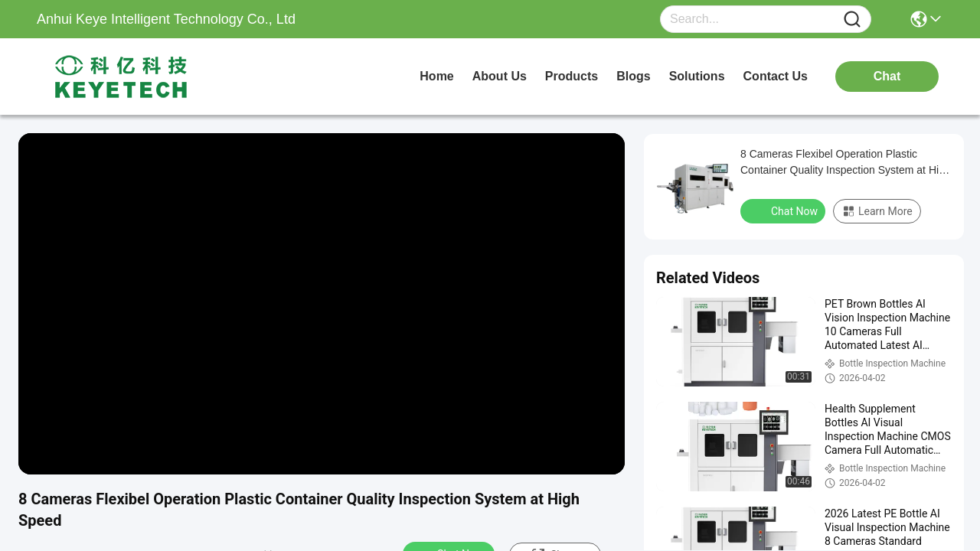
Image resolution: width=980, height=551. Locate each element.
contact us (776, 76)
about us (500, 76)
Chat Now (784, 210)
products (572, 76)
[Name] (852, 20)
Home (436, 76)
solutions (697, 76)
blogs (633, 76)
